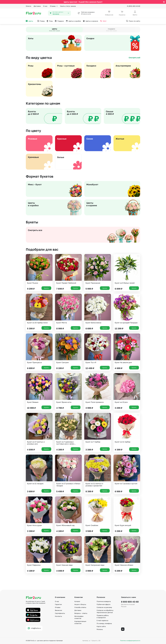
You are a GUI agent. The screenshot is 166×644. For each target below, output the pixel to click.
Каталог (77, 601)
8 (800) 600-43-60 (134, 6)
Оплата (28, 6)
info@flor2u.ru (34, 628)
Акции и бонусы (80, 604)
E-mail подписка (102, 620)
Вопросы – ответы (81, 613)
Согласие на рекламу (104, 607)
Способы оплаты (80, 607)
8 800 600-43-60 (130, 602)
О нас (45, 6)
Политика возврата (104, 601)
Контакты (58, 616)
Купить (46, 288)
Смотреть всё (134, 58)
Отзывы (54, 6)
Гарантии (58, 604)
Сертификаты (60, 613)
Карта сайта (101, 626)
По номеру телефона (104, 623)
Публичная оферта (103, 604)
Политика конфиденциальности (130, 641)
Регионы (100, 629)
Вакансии (58, 610)
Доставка (37, 6)
